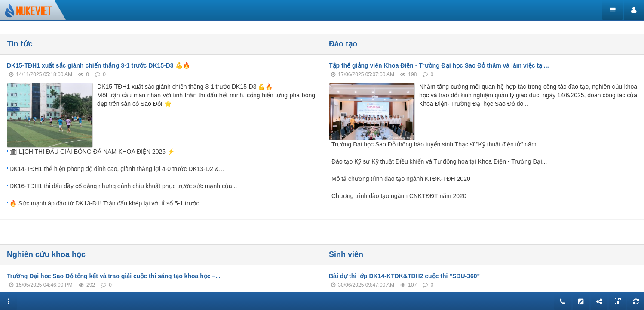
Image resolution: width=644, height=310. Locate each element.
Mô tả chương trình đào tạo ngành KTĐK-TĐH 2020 (401, 179)
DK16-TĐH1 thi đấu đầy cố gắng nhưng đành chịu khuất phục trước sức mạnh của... (123, 186)
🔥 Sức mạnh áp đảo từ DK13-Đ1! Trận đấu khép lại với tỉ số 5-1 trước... (107, 203)
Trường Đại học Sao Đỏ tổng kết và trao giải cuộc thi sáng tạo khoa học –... (114, 276)
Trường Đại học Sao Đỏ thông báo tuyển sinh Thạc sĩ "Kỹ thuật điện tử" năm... (436, 144)
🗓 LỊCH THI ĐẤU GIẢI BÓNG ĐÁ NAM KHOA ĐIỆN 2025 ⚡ (92, 152)
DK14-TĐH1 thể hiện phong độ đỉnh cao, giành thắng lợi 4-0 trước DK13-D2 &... (117, 169)
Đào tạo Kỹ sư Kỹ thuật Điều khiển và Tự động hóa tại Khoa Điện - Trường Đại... (439, 161)
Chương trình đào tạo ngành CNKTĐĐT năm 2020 (399, 196)
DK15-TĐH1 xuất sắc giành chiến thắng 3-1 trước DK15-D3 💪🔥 (98, 65)
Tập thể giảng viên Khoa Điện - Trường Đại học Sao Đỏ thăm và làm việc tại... (439, 65)
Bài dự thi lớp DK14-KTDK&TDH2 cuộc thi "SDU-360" (404, 276)
